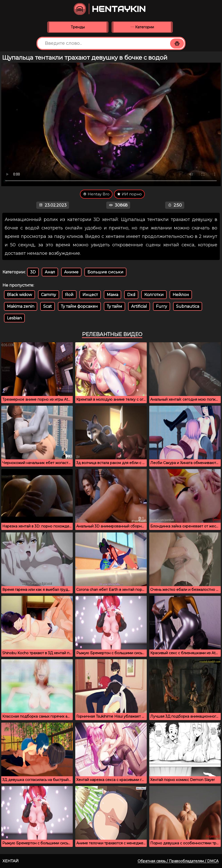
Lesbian (14, 318)
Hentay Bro (96, 194)
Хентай (11, 861)
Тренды (78, 27)
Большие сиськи (105, 272)
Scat (48, 306)
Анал (50, 272)
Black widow (19, 295)
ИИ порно (129, 194)
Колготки (154, 295)
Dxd (131, 295)
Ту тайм (114, 306)
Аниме (71, 272)
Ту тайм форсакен (79, 306)
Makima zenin (21, 306)
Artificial (139, 306)
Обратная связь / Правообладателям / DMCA (178, 861)
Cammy (49, 295)
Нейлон (181, 295)
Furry (162, 306)
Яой (69, 295)
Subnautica (188, 306)
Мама (112, 295)
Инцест (90, 295)
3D (33, 272)
